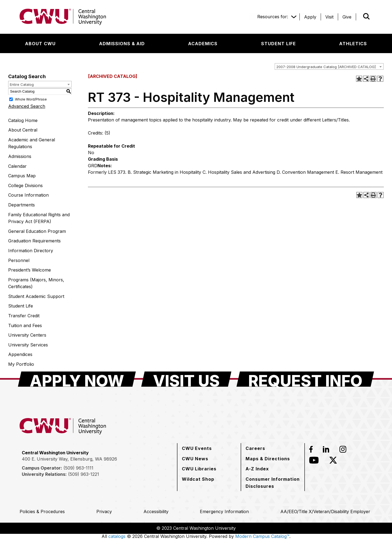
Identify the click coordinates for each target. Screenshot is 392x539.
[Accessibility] (156, 511)
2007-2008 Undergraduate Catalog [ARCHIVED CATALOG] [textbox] (326, 67)
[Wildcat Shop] (198, 479)
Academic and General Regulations (32, 143)
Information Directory (31, 251)
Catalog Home (23, 120)
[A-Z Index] (257, 469)
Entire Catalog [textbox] (22, 84)
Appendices (20, 354)
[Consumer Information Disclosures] (273, 482)
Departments (22, 205)
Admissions (20, 156)
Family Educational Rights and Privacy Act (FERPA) (39, 218)
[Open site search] (366, 16)
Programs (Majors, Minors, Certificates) (36, 283)
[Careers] (255, 448)
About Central (23, 130)
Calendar (17, 166)
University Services (28, 345)
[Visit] (329, 17)
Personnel (19, 260)
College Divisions (25, 185)
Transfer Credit (24, 316)
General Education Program (37, 231)
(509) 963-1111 (78, 468)
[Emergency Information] (224, 511)
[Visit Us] (186, 379)
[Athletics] (353, 44)
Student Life (21, 306)
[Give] (347, 17)
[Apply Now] (77, 379)
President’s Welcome (30, 270)
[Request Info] (305, 379)
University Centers (27, 335)
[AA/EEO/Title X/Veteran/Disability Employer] (325, 511)
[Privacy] (104, 511)
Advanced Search (27, 106)
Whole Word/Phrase (31, 99)
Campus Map (22, 176)
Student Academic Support (36, 296)
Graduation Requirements (34, 241)
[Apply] (310, 17)
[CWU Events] (197, 448)
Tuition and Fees (25, 325)
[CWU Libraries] (199, 469)
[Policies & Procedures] (42, 511)
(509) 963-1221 (84, 474)
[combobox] (329, 66)
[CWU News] (195, 459)
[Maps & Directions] (268, 459)
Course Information (28, 195)
